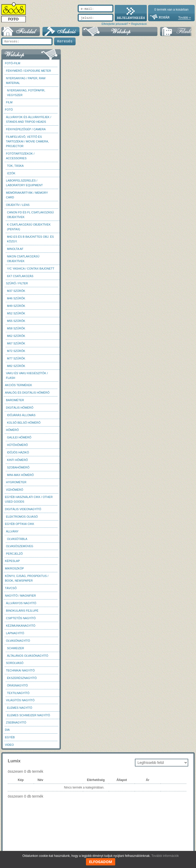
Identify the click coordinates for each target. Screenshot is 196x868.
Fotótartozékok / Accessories (20, 156)
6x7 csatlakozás (20, 276)
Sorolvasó (15, 663)
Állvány (12, 531)
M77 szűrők (16, 358)
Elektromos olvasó (22, 517)
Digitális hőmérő (20, 408)
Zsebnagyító (16, 722)
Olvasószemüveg (20, 546)
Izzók (11, 173)
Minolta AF (15, 249)
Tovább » (184, 18)
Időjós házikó (18, 452)
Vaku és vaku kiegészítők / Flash (27, 375)
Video (9, 745)
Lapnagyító (15, 633)
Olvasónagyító (18, 641)
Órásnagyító (17, 685)
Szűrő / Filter (17, 283)
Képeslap (12, 561)
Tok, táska (15, 166)
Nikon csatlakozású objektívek (23, 259)
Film (9, 102)
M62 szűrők (16, 336)
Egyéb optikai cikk (20, 524)
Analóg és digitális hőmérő (27, 393)
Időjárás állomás (21, 415)
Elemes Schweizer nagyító (28, 715)
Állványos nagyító (21, 603)
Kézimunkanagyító (21, 626)
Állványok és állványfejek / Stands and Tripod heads (28, 119)
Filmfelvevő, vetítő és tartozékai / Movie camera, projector (27, 141)
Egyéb (10, 737)
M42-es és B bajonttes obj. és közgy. (30, 239)
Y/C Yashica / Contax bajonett (31, 269)
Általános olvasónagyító (28, 656)
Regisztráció (139, 24)
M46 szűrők (16, 298)
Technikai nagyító (20, 670)
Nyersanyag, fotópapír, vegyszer (26, 93)
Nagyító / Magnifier (20, 596)
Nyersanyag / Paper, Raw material (26, 81)
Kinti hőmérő (17, 460)
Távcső (11, 588)
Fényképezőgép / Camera (26, 129)
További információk (165, 856)
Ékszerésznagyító (22, 678)
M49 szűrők (16, 306)
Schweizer (16, 648)
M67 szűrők (16, 343)
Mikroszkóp (14, 568)
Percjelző (14, 554)
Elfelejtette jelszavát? (115, 24)
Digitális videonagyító (23, 509)
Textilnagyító (18, 693)
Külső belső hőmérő (24, 423)
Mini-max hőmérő (20, 475)
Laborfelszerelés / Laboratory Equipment (24, 183)
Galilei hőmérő (19, 437)
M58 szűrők (16, 328)
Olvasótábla (17, 539)
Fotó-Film (13, 63)
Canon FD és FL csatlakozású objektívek (30, 215)
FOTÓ (9, 110)
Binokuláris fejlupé (22, 611)
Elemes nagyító (20, 708)
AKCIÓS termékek (19, 385)
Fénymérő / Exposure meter (28, 71)
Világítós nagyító (20, 700)
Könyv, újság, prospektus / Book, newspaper (27, 578)
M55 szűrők (16, 321)
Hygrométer (16, 482)
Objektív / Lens (18, 205)
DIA (7, 730)
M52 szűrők (16, 313)
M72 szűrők (16, 351)
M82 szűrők (16, 366)
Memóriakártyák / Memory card (27, 195)
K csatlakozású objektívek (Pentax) (29, 227)
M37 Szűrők (16, 291)
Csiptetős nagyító (21, 618)
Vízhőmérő (15, 490)
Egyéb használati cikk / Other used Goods (29, 499)
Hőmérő (12, 430)
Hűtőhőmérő (17, 445)
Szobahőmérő (18, 467)
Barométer (15, 400)
